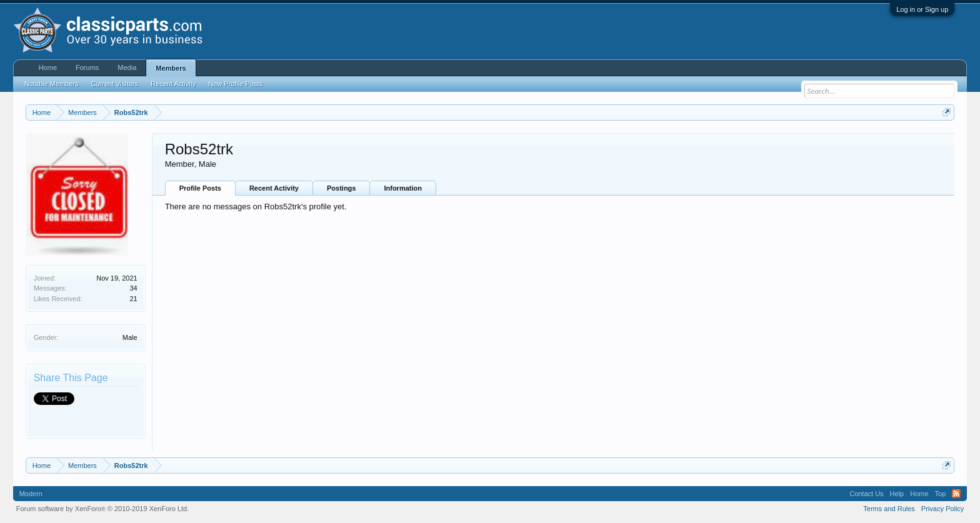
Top (941, 494)
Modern (31, 494)
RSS (956, 494)
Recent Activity (274, 188)
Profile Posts (200, 188)
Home (48, 67)
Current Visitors (115, 84)
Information (403, 188)
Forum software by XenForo (103, 509)
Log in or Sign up (922, 9)
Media (127, 67)
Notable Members (52, 84)
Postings (341, 188)
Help (897, 494)
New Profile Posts (235, 84)
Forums (87, 67)
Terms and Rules (889, 509)
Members (171, 68)
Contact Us (866, 494)
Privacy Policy (942, 509)
